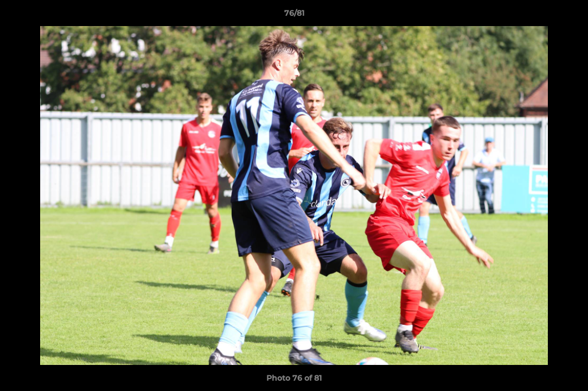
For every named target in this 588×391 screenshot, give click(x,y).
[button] (568, 16)
